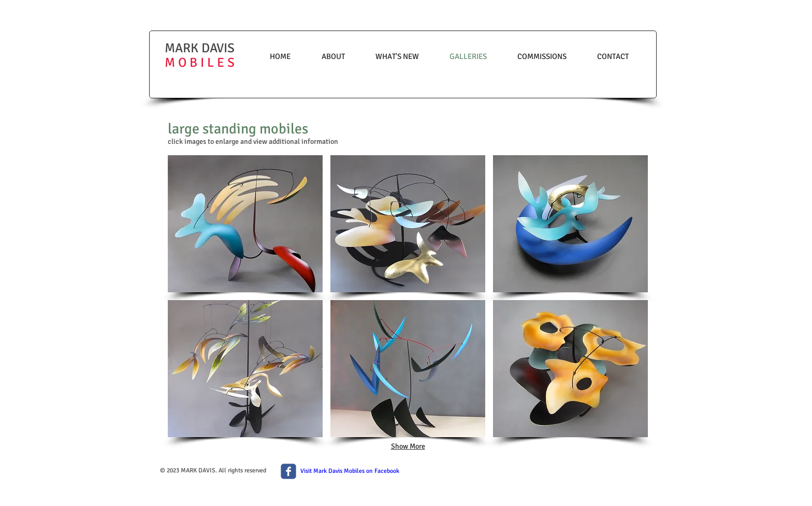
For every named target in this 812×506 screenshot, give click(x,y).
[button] (245, 224)
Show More (408, 446)
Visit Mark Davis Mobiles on (337, 471)
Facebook (387, 471)
